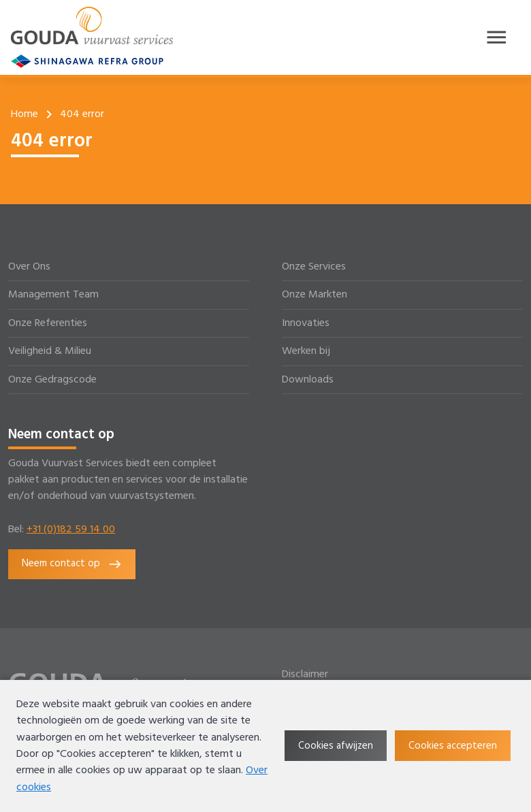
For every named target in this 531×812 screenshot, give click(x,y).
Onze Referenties (48, 323)
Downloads (308, 380)
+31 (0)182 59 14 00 (71, 530)
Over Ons (29, 267)
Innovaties (306, 323)
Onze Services (314, 267)
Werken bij (306, 351)
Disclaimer (305, 675)
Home (25, 114)
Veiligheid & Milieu (50, 351)
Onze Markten (315, 295)
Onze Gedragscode (52, 380)
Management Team (53, 295)
